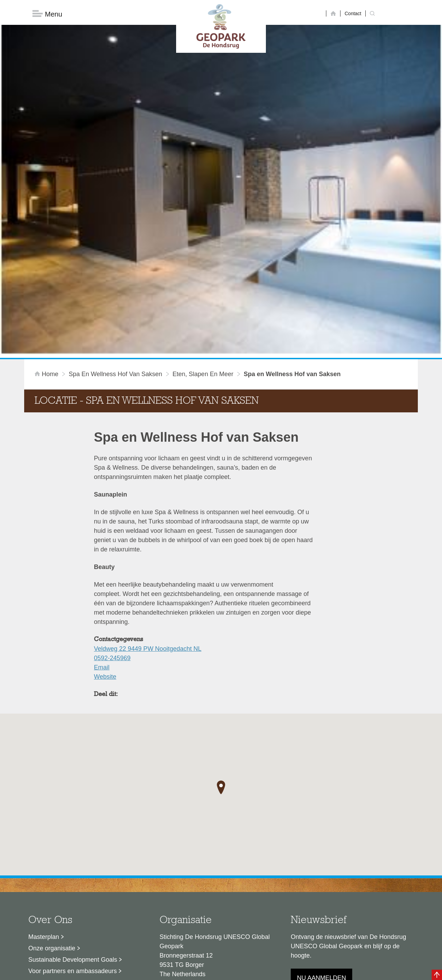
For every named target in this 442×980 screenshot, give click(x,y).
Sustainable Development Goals (73, 877)
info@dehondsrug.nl (187, 916)
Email (102, 585)
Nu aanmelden (321, 895)
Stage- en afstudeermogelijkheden (76, 900)
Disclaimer (156, 971)
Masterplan (44, 854)
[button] (221, 705)
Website (105, 594)
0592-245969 (112, 575)
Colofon (181, 971)
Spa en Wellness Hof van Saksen (115, 291)
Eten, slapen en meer (203, 291)
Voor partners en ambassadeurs (73, 888)
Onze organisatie (52, 865)
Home (47, 291)
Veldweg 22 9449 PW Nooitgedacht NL (148, 566)
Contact (353, 13)
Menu (47, 14)
